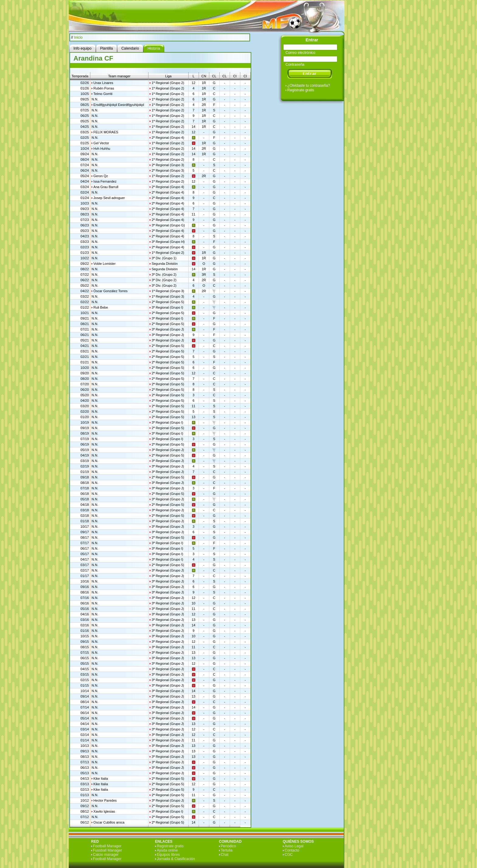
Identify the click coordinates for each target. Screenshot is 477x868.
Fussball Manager (108, 850)
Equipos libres (168, 855)
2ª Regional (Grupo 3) (168, 165)
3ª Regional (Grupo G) (168, 225)
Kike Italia (101, 779)
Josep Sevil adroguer (109, 198)
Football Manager (107, 846)
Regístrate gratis (301, 90)
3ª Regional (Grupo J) (168, 329)
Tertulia (227, 850)
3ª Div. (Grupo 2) (164, 275)
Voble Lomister (104, 264)
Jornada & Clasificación (176, 859)
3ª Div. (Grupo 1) (164, 258)
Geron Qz (101, 176)
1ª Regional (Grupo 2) (168, 83)
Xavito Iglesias (104, 811)
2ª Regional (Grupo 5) (168, 302)
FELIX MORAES (106, 132)
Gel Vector (101, 143)
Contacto (292, 850)
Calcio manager (106, 855)
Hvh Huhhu (102, 149)
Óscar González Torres (110, 291)
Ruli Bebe (101, 307)
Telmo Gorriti (103, 94)
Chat (225, 855)
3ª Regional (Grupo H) (168, 242)
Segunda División (165, 264)
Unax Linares (103, 83)
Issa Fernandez (105, 181)
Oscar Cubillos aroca (109, 822)
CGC (289, 855)
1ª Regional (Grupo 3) (168, 291)
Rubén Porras (104, 88)
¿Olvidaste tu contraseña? (309, 86)
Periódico (228, 846)
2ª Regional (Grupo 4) (168, 138)
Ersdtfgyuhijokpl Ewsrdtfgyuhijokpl (119, 105)
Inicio (78, 37)
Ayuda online (167, 850)
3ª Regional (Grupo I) (167, 307)
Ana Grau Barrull (106, 187)
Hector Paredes (105, 800)
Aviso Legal (294, 846)
